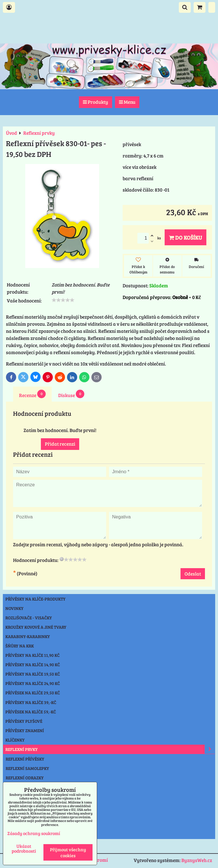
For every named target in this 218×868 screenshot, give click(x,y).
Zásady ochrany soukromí (34, 833)
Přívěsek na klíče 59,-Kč (31, 712)
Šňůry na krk (20, 646)
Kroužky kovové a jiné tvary (36, 627)
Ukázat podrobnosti (24, 848)
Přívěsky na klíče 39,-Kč (31, 702)
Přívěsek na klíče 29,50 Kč (33, 693)
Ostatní (14, 815)
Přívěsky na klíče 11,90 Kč (33, 655)
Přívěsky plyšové (24, 721)
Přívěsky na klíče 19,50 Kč (33, 674)
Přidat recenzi (60, 444)
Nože (11, 806)
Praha (12, 834)
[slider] (63, 300)
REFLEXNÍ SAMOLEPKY (27, 768)
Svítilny (14, 796)
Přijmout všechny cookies (68, 852)
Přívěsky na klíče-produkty (35, 599)
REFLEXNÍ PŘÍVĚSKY (25, 759)
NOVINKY (14, 608)
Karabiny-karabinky (28, 636)
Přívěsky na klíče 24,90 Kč (33, 683)
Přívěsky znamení (25, 730)
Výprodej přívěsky (26, 825)
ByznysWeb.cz (197, 860)
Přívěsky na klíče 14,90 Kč (33, 665)
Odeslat (193, 574)
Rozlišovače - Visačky (29, 618)
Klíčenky (15, 740)
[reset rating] (62, 559)
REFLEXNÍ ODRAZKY (25, 778)
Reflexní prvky (110, 749)
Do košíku (185, 237)
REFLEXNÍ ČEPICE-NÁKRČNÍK (33, 787)
